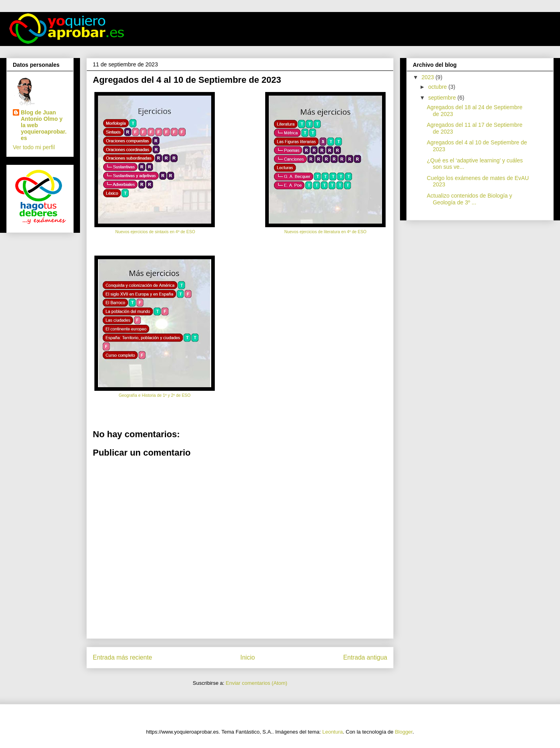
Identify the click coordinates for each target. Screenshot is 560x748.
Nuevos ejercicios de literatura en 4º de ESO (325, 232)
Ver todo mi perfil (34, 147)
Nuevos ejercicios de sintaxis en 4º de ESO (154, 232)
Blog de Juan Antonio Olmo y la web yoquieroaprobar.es (44, 125)
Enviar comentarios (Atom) (256, 683)
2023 (429, 77)
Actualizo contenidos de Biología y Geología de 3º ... (469, 199)
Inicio (248, 657)
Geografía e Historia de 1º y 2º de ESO (155, 395)
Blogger (404, 732)
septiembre (443, 98)
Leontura (333, 732)
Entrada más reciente (122, 657)
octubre (438, 87)
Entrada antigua (365, 657)
